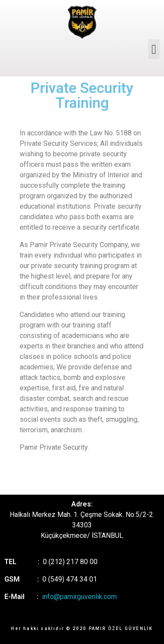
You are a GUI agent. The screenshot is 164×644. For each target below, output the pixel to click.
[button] (154, 49)
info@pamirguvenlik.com (79, 597)
